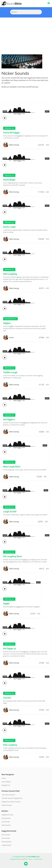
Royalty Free (6, 785)
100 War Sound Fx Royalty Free (12, 798)
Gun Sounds (6, 822)
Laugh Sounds (6, 845)
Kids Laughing (10, 274)
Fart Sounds (6, 838)
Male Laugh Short (12, 467)
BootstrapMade (23, 859)
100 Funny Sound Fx (8, 795)
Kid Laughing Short (12, 556)
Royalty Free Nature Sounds (11, 802)
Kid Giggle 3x (10, 649)
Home (4, 778)
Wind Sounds (6, 825)
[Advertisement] (26, 33)
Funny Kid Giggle (11, 133)
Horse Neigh (9, 180)
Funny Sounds (6, 842)
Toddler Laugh (10, 372)
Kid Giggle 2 (9, 420)
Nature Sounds (7, 805)
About (30, 859)
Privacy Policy (38, 859)
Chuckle (7, 698)
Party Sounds (6, 818)
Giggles (7, 323)
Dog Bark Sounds (7, 815)
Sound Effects (6, 782)
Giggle (6, 604)
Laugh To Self (10, 512)
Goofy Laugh (9, 227)
